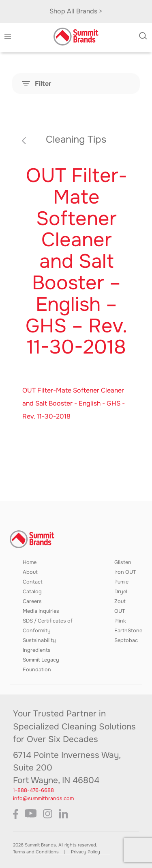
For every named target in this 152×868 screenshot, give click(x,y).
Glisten (123, 562)
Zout (120, 601)
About (30, 572)
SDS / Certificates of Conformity (48, 626)
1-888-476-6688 (33, 790)
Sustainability (39, 640)
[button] (8, 37)
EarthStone (128, 631)
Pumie (121, 582)
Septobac (126, 640)
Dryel (121, 592)
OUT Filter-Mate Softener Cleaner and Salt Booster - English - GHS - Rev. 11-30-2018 (74, 403)
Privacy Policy (86, 852)
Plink (120, 621)
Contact (33, 582)
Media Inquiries (41, 611)
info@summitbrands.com (43, 799)
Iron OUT (125, 572)
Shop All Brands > (76, 11)
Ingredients (37, 650)
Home (30, 562)
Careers (32, 601)
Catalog (32, 592)
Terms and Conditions (36, 852)
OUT (120, 611)
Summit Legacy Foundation (41, 665)
